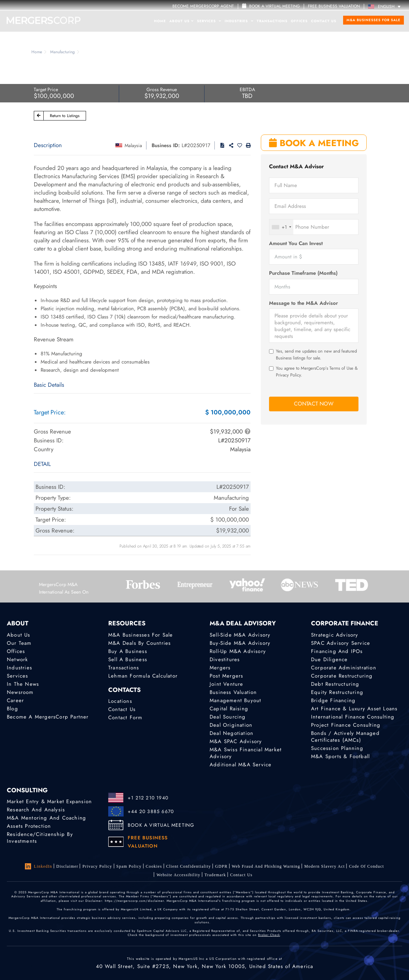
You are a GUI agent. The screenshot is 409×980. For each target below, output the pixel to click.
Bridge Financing (333, 700)
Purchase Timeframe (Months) (303, 273)
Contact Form (125, 718)
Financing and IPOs (337, 651)
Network (17, 659)
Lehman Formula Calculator (143, 676)
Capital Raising (229, 709)
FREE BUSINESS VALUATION (334, 6)
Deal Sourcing (228, 717)
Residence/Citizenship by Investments (40, 838)
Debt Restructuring (335, 684)
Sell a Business (128, 659)
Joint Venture (227, 684)
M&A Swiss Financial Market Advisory (246, 753)
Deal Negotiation (231, 733)
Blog (12, 709)
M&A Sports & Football (340, 756)
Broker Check (269, 935)
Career (15, 700)
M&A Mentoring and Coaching (46, 818)
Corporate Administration (344, 668)
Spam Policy (129, 866)
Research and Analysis (36, 810)
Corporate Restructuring (342, 676)
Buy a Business (128, 651)
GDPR (221, 866)
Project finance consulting (346, 725)
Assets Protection (29, 826)
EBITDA (247, 89)
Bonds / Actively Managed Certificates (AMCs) (345, 737)
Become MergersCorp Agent (203, 6)
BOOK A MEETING (314, 143)
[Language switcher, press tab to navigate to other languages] (386, 6)
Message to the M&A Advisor (304, 303)
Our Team (19, 643)
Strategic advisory (335, 635)
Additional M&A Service (241, 765)
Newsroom (20, 692)
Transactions (272, 21)
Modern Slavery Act (325, 866)
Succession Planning (337, 748)
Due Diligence (329, 659)
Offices (299, 21)
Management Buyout (235, 700)
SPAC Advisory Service (341, 643)
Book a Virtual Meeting (271, 6)
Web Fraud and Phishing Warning (266, 866)
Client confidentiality (189, 866)
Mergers (220, 668)
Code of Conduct (366, 866)
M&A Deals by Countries (139, 643)
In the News (23, 684)
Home (160, 21)
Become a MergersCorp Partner (48, 717)
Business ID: (166, 145)
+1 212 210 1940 (148, 798)
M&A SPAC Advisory (236, 741)
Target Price (46, 89)
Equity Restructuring (337, 692)
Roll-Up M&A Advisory (238, 651)
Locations (120, 701)
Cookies (154, 866)
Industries (239, 21)
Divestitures (225, 659)
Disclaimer (67, 866)
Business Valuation (233, 692)
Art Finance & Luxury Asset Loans (354, 709)
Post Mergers (226, 676)
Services (209, 21)
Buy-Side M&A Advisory (240, 643)
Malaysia (133, 145)
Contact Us (324, 21)
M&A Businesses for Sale (373, 20)
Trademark (215, 875)
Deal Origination (231, 725)
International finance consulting (353, 717)
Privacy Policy (97, 866)
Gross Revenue (162, 89)
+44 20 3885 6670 (151, 811)
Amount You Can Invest (296, 244)
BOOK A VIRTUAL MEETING (161, 825)
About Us (181, 21)
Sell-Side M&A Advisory (240, 635)
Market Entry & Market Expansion (49, 801)
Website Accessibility (178, 875)
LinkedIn (39, 866)
